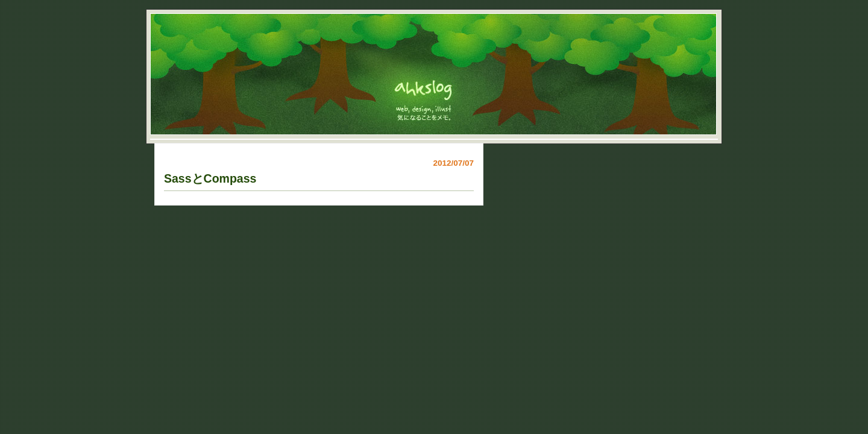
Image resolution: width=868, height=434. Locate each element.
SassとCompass (210, 178)
